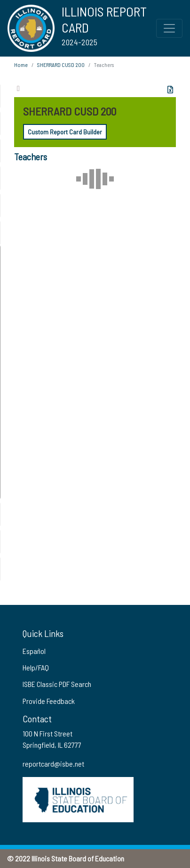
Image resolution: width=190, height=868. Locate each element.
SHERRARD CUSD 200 (61, 65)
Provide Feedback (49, 701)
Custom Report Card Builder (65, 132)
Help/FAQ (36, 667)
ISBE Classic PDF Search (57, 684)
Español (34, 651)
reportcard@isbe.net (53, 764)
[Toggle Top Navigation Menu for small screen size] (169, 28)
